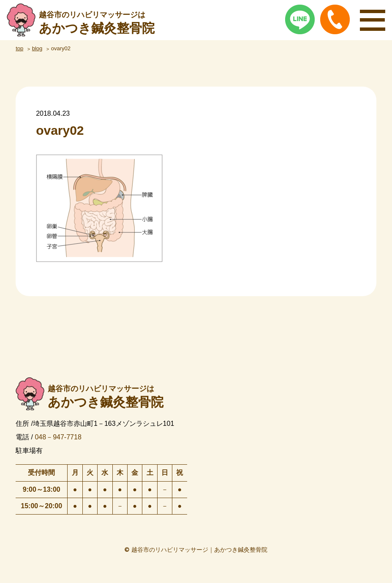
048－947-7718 (58, 437)
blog (37, 48)
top (19, 48)
